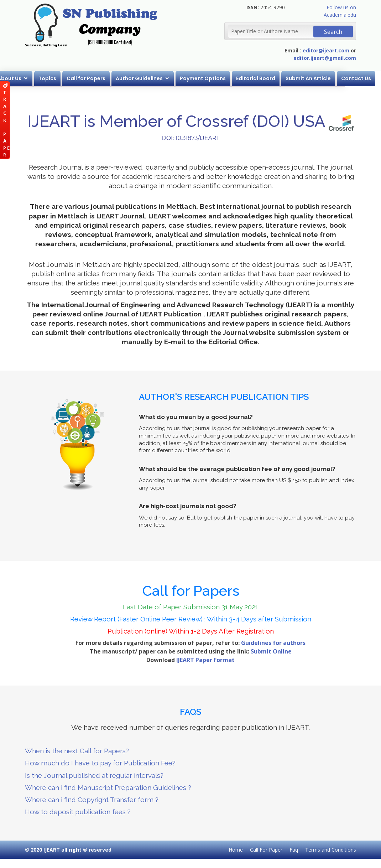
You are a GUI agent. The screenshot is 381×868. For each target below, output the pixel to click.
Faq (294, 850)
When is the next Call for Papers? (77, 751)
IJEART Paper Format (205, 660)
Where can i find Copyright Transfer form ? (92, 800)
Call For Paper (266, 850)
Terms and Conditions (331, 850)
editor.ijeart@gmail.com (325, 58)
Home (236, 850)
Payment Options (221, 78)
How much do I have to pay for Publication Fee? (100, 763)
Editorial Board (274, 78)
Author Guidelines (157, 78)
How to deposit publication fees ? (78, 812)
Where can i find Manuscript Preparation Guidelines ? (108, 787)
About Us (28, 78)
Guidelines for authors (273, 643)
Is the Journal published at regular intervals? (94, 775)
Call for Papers (104, 78)
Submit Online (271, 651)
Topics (66, 78)
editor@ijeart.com (326, 50)
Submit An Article (326, 78)
